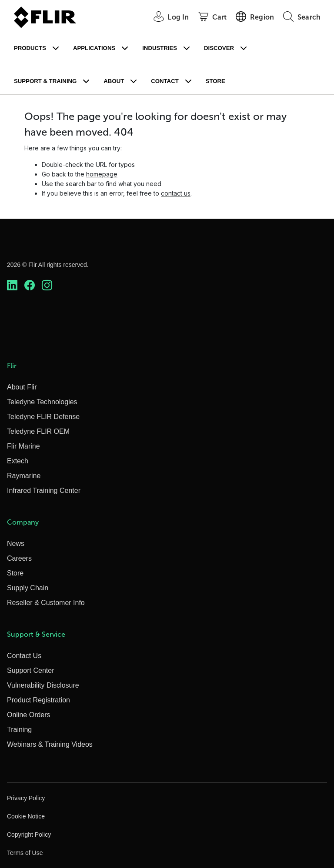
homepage (102, 174)
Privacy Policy (26, 798)
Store (215, 81)
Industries (160, 48)
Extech (18, 461)
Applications (94, 48)
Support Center (31, 670)
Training (19, 730)
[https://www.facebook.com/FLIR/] (30, 285)
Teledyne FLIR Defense (43, 417)
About (114, 81)
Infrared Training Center (44, 491)
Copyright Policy (29, 835)
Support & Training (45, 81)
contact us (176, 193)
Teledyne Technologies (42, 402)
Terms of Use (25, 853)
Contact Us (24, 656)
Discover (219, 48)
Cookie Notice (26, 816)
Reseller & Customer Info (46, 603)
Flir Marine (23, 446)
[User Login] (166, 18)
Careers (19, 558)
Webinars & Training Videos (50, 744)
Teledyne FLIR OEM (38, 431)
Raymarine (24, 476)
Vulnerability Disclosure (43, 685)
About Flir (22, 387)
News (16, 544)
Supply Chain (28, 588)
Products (30, 48)
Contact (165, 81)
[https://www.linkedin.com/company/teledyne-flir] (12, 285)
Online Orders (29, 715)
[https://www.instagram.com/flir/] (47, 285)
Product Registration (38, 700)
